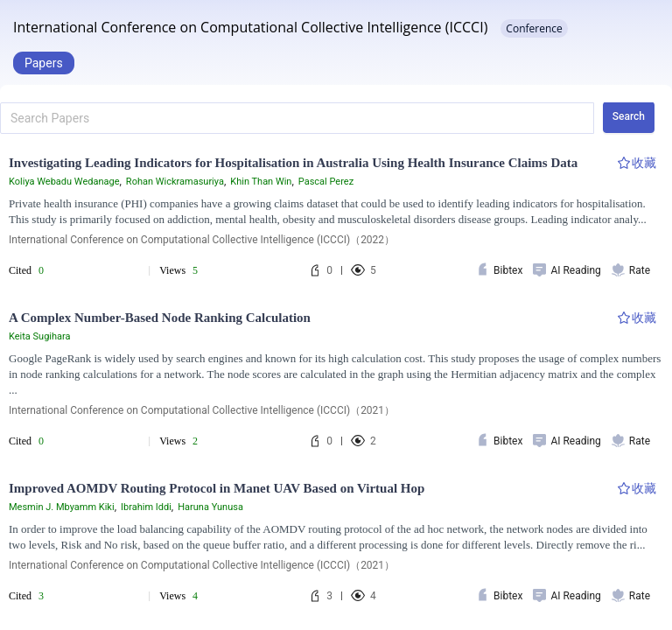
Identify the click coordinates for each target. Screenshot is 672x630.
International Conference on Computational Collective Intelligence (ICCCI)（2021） (202, 410)
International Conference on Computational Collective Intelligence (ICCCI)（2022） (202, 240)
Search (629, 116)
